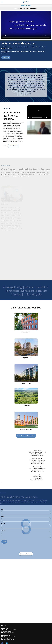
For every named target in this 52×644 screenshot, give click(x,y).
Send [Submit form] (4, 542)
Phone (3, 523)
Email (3, 516)
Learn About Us (13, 146)
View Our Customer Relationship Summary (26, 8)
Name (3, 509)
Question (4, 530)
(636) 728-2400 (10, 633)
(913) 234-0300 (10, 640)
